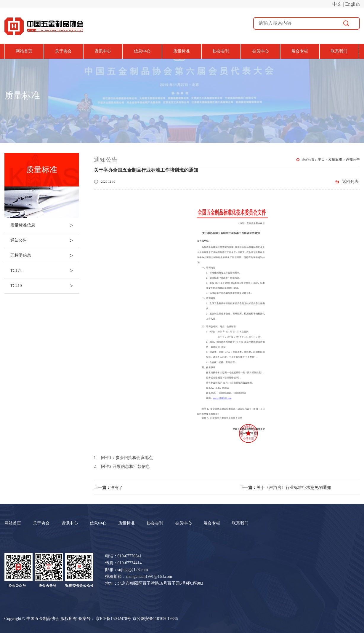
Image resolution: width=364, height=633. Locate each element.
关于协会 (63, 51)
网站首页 (24, 51)
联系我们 (339, 51)
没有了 (108, 488)
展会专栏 (300, 51)
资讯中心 (103, 51)
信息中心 (142, 51)
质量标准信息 (45, 225)
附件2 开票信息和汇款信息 (125, 467)
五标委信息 (45, 256)
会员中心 (260, 51)
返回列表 (350, 182)
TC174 (45, 271)
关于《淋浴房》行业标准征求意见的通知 (286, 488)
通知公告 (45, 240)
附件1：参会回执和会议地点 (127, 458)
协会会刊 (221, 51)
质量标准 (182, 51)
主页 (321, 160)
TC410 (45, 286)
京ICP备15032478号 (113, 619)
